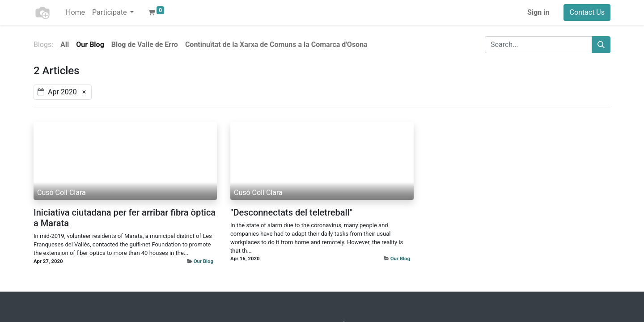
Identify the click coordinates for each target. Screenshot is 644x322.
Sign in (538, 12)
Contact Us (587, 12)
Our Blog (203, 261)
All (65, 44)
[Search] (601, 45)
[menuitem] (75, 13)
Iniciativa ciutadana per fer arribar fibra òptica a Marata (125, 218)
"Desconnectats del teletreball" (291, 212)
